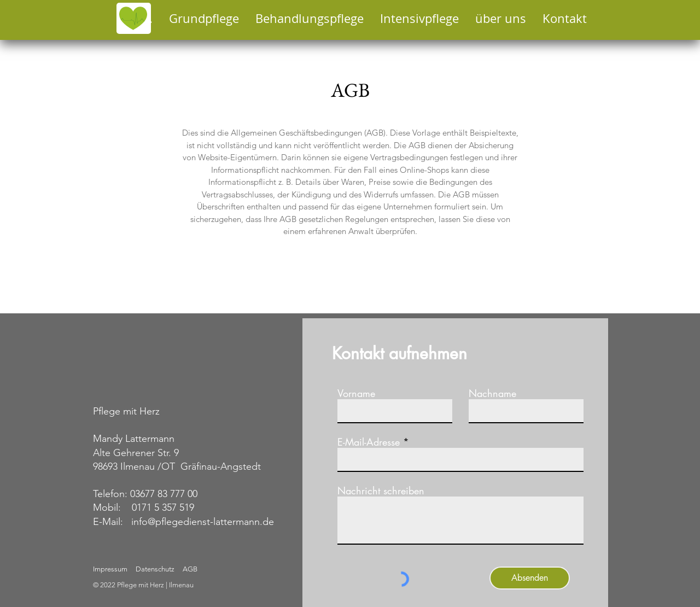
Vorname (356, 393)
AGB (189, 569)
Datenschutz (156, 569)
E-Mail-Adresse (369, 442)
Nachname (492, 393)
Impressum (110, 569)
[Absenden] (530, 578)
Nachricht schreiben (381, 491)
